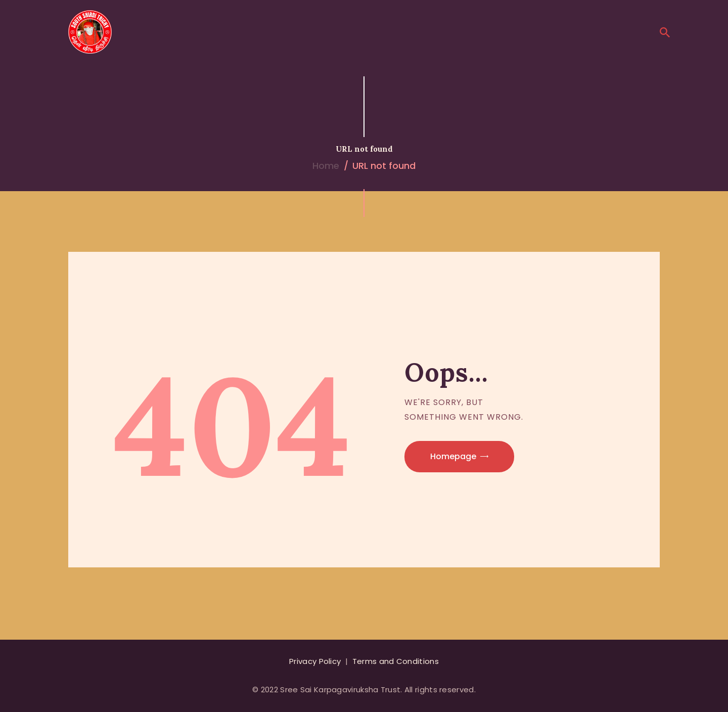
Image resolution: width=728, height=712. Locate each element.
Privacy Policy (315, 661)
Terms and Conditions (396, 661)
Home (326, 166)
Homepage (453, 456)
